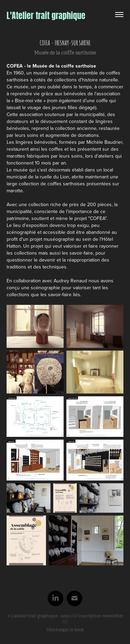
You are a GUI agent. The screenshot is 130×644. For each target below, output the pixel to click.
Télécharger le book (65, 630)
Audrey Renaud (70, 281)
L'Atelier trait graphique (46, 15)
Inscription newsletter (101, 616)
